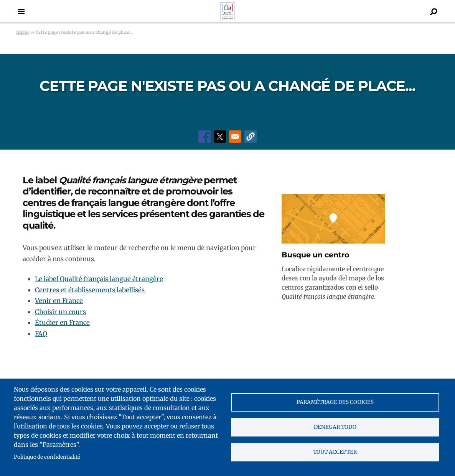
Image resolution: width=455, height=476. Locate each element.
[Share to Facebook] (204, 137)
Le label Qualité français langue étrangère (99, 279)
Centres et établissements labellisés (90, 290)
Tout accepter (335, 452)
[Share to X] (220, 137)
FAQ (41, 334)
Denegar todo (335, 427)
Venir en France (59, 301)
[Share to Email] (235, 137)
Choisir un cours (60, 312)
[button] (251, 137)
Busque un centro (315, 255)
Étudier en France (62, 323)
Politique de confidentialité (47, 457)
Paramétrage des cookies (335, 402)
